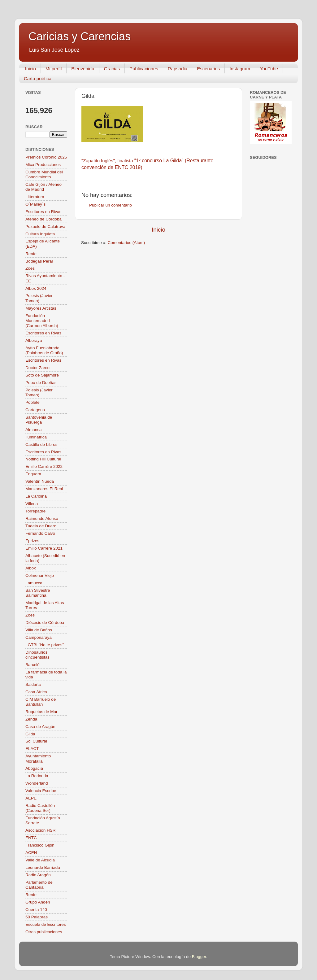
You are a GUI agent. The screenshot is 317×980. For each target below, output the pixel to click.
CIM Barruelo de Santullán (41, 702)
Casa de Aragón (40, 727)
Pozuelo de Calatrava (45, 226)
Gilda (30, 734)
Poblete (33, 402)
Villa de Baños (39, 630)
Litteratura (35, 197)
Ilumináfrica (36, 437)
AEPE (31, 798)
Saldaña (33, 684)
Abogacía (34, 768)
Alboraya (34, 340)
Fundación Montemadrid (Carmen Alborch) (42, 321)
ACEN (31, 853)
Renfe (31, 254)
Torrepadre (35, 511)
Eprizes (32, 541)
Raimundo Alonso (42, 518)
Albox (31, 568)
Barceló (33, 665)
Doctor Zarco (37, 368)
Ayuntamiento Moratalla (38, 758)
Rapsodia (178, 69)
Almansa (34, 430)
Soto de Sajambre (42, 375)
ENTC (31, 838)
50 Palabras (37, 917)
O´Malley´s (35, 204)
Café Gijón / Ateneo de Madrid (43, 187)
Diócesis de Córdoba (45, 623)
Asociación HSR (41, 830)
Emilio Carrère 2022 (44, 466)
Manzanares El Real (44, 489)
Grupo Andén (38, 902)
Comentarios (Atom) (126, 243)
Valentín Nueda (40, 481)
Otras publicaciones (44, 932)
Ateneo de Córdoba (43, 219)
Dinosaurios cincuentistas (37, 655)
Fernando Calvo (40, 533)
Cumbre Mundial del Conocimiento (44, 174)
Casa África (36, 692)
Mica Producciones (43, 165)
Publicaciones (144, 69)
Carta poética (38, 78)
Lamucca (34, 583)
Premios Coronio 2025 (46, 157)
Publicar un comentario (111, 205)
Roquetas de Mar (41, 712)
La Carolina (36, 496)
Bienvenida (83, 69)
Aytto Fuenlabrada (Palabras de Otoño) (44, 350)
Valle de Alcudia (40, 860)
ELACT (32, 749)
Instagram (240, 69)
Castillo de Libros (41, 444)
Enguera (33, 474)
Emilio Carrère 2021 (44, 548)
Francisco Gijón (40, 845)
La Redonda (37, 776)
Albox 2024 (36, 288)
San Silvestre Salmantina (38, 593)
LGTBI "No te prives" (45, 645)
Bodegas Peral (39, 261)
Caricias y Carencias (80, 36)
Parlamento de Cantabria (39, 885)
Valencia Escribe (41, 791)
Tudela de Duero (41, 526)
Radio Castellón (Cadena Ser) (40, 808)
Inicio (30, 69)
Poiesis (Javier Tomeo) (39, 298)
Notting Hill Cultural (43, 459)
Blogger (199, 957)
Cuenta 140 (36, 910)
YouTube (269, 69)
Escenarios (208, 69)
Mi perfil (54, 69)
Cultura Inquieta (40, 234)
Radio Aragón (38, 875)
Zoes (30, 268)
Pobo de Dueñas (41, 383)
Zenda (31, 719)
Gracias (112, 69)
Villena (32, 504)
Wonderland (37, 783)
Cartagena (35, 410)
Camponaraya (39, 637)
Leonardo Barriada (43, 867)
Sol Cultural (36, 741)
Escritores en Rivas (43, 212)
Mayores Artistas (41, 308)
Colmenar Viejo (40, 575)
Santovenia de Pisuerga (39, 420)
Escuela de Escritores (46, 924)
